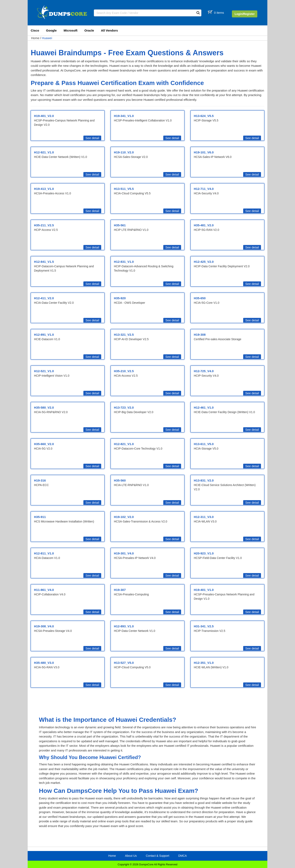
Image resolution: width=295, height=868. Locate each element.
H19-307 (120, 590)
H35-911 (40, 517)
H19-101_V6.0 (204, 152)
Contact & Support (158, 856)
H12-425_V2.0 (204, 262)
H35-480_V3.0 (44, 663)
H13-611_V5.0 (204, 444)
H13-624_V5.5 (204, 116)
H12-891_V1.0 (44, 335)
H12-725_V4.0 (204, 371)
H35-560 (120, 480)
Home (35, 38)
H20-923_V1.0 (204, 553)
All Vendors (109, 30)
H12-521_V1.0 (44, 371)
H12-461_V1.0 (204, 407)
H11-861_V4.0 (44, 590)
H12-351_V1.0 (204, 663)
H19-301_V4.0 (124, 553)
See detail (92, 138)
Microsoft (71, 30)
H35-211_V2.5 (44, 225)
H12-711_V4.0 (204, 189)
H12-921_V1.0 (44, 152)
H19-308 (200, 335)
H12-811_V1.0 (44, 553)
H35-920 (120, 298)
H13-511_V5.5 (124, 189)
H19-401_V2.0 (44, 116)
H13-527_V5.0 (124, 663)
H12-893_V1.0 (124, 626)
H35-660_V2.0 (44, 444)
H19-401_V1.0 (204, 590)
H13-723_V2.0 (124, 407)
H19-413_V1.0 (44, 189)
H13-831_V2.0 (204, 480)
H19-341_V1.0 (124, 116)
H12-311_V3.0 (204, 517)
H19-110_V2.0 (124, 152)
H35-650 (200, 298)
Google (51, 30)
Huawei (47, 38)
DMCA (182, 856)
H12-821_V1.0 (124, 444)
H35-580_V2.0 (44, 407)
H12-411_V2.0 (44, 298)
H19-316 (40, 480)
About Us (131, 856)
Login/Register (245, 14)
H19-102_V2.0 (124, 517)
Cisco (35, 30)
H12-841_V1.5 (44, 262)
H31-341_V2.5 (204, 626)
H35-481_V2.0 (204, 225)
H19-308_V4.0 (44, 626)
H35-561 (120, 225)
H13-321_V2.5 (124, 335)
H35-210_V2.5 (124, 371)
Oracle (89, 30)
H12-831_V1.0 (124, 262)
